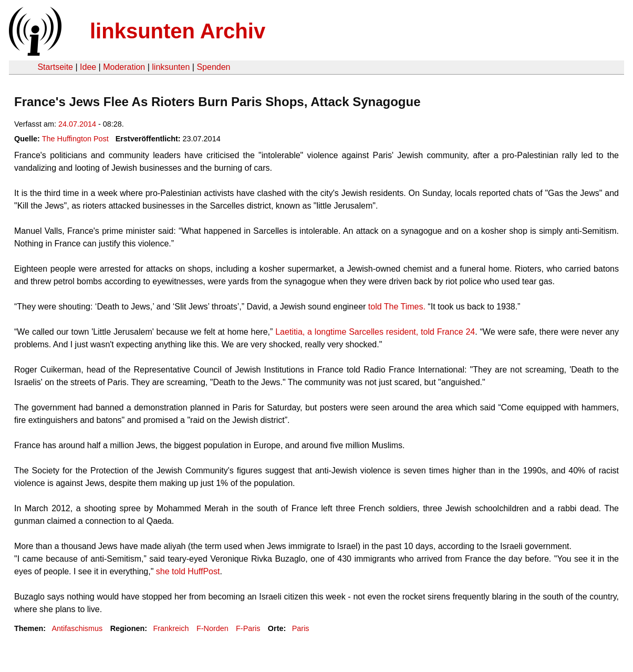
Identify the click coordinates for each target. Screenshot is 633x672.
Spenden (213, 67)
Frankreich (171, 628)
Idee (88, 67)
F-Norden (212, 628)
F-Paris (248, 628)
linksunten (171, 67)
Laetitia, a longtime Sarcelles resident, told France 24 (375, 332)
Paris (301, 628)
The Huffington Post (75, 139)
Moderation (124, 67)
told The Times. (397, 307)
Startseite (55, 67)
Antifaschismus (77, 628)
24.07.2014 (77, 124)
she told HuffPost (188, 571)
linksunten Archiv (178, 31)
